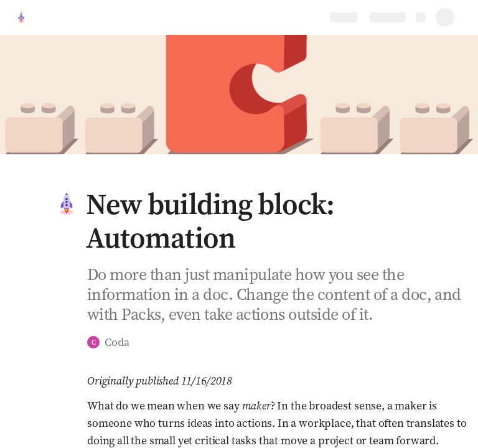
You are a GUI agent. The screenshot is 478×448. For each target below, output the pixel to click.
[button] (67, 204)
